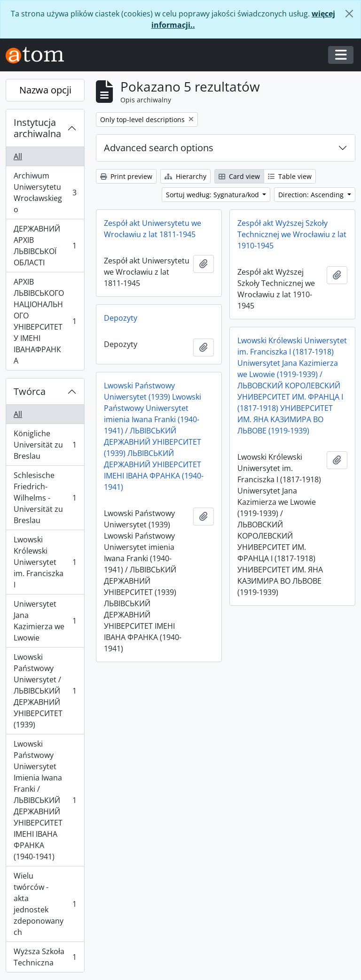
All (18, 156)
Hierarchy (185, 176)
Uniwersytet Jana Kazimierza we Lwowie (45, 621)
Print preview (126, 176)
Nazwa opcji (45, 90)
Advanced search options (159, 148)
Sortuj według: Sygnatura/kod (213, 195)
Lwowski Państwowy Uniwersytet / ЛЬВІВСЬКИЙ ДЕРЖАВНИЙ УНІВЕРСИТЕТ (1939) (45, 691)
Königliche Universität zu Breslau (45, 445)
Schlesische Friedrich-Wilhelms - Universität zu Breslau (45, 498)
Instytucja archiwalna (37, 128)
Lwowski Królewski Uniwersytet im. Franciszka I (45, 562)
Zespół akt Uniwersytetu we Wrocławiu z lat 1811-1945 (153, 229)
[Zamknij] (349, 14)
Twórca (30, 391)
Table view (290, 176)
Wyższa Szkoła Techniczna (45, 957)
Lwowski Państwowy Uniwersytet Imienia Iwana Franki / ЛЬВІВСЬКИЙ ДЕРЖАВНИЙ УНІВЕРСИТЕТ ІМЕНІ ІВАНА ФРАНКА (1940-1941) (45, 800)
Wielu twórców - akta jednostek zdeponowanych (45, 904)
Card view (239, 176)
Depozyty (121, 318)
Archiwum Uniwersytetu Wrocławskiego (45, 193)
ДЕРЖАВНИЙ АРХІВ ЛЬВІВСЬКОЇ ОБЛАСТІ (45, 246)
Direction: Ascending (312, 195)
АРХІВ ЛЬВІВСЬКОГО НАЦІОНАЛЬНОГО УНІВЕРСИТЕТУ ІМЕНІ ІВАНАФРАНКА (45, 321)
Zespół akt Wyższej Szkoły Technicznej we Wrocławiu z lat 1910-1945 (292, 234)
